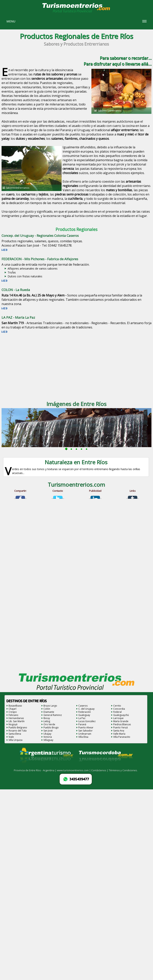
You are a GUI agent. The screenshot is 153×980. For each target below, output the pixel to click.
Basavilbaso (15, 706)
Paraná (82, 724)
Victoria (48, 737)
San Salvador (85, 731)
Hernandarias (16, 718)
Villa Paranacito (122, 737)
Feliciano (13, 715)
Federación (85, 712)
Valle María (119, 734)
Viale (11, 737)
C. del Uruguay (86, 709)
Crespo (13, 712)
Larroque (118, 718)
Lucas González (87, 721)
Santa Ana (119, 731)
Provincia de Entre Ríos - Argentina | (35, 770)
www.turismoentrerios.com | (74, 770)
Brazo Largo (50, 706)
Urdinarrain (85, 734)
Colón (47, 709)
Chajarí (12, 709)
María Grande (121, 721)
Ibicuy (47, 718)
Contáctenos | (100, 770)
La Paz (82, 718)
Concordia (119, 709)
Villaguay (48, 740)
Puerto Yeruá (120, 727)
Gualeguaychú (121, 715)
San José (48, 731)
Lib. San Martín (17, 721)
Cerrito (117, 706)
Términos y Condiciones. (123, 770)
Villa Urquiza (15, 740)
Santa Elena (15, 734)
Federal (117, 712)
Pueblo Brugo (51, 727)
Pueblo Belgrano (18, 727)
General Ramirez (53, 715)
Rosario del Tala (18, 731)
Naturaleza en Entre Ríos (76, 462)
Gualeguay (84, 715)
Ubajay (47, 734)
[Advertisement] (75, 366)
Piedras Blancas (122, 724)
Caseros (83, 706)
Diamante (49, 712)
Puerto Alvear (86, 727)
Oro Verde (49, 724)
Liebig (47, 721)
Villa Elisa (83, 737)
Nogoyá (13, 724)
